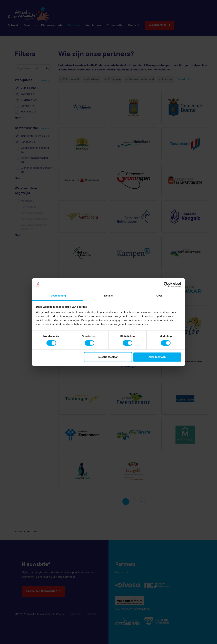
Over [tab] (159, 296)
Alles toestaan (157, 357)
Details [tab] (108, 296)
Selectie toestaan (108, 357)
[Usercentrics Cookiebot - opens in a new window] (166, 284)
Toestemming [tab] (58, 296)
